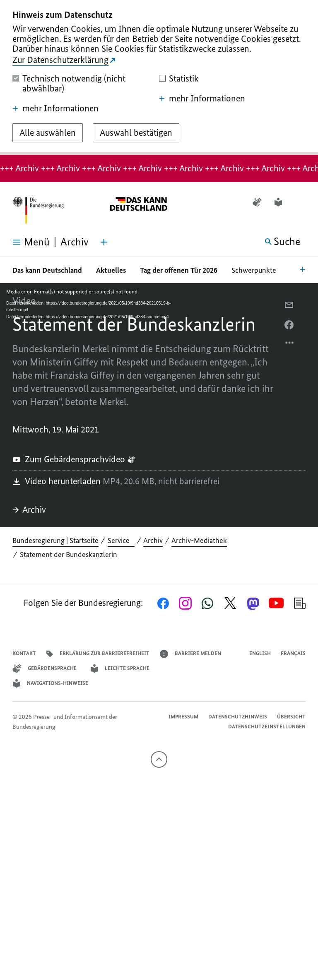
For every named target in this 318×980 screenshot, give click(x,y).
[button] (300, 202)
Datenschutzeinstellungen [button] (267, 727)
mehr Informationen (55, 108)
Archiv (29, 510)
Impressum (183, 717)
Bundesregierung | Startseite (55, 540)
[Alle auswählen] (48, 133)
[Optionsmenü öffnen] (290, 345)
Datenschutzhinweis (238, 717)
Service (121, 540)
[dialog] (159, 77)
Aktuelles (111, 270)
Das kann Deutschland (47, 270)
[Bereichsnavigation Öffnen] (303, 269)
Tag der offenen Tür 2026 (179, 270)
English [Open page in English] (260, 653)
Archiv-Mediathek (199, 540)
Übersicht (291, 717)
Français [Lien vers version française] (293, 653)
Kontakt (24, 653)
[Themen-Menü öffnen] (104, 242)
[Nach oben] (159, 759)
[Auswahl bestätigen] (136, 133)
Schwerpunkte (255, 270)
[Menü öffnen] (25, 242)
